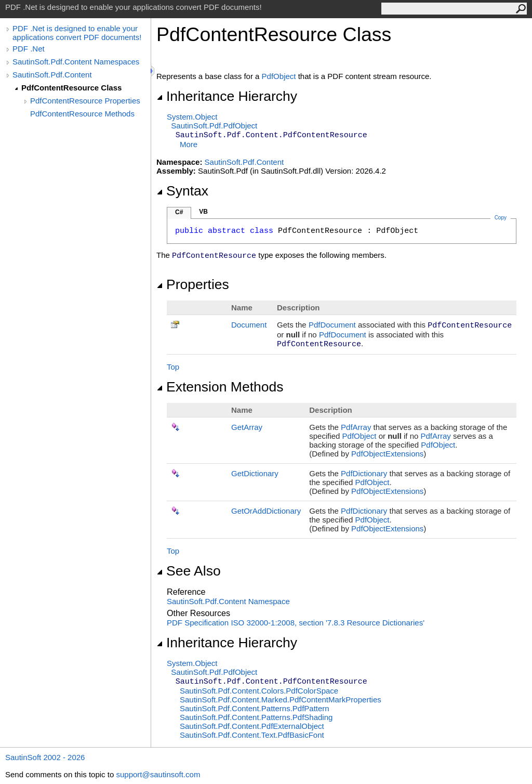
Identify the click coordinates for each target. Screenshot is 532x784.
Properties (193, 284)
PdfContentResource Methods (82, 114)
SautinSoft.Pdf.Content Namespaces (76, 62)
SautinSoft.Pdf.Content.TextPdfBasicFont (252, 735)
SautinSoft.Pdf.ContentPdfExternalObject (252, 726)
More (189, 144)
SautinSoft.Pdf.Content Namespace (228, 601)
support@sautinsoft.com (158, 774)
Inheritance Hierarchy (227, 96)
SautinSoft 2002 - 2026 (45, 757)
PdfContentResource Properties (85, 101)
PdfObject (279, 76)
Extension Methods (220, 387)
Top (173, 367)
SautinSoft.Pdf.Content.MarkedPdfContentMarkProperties (281, 700)
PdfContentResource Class (71, 88)
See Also (189, 571)
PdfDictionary (364, 473)
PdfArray (356, 427)
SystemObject (192, 117)
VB (203, 212)
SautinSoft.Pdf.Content (52, 75)
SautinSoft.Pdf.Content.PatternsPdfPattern (255, 708)
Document (249, 325)
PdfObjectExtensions (387, 454)
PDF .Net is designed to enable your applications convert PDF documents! (77, 33)
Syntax (182, 191)
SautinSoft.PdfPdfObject (214, 126)
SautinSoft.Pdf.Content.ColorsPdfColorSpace (259, 691)
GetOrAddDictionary (266, 511)
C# (179, 212)
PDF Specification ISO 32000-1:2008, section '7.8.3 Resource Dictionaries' (296, 623)
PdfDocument (332, 325)
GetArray (247, 427)
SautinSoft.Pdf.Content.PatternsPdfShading (256, 717)
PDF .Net (29, 49)
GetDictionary (255, 473)
